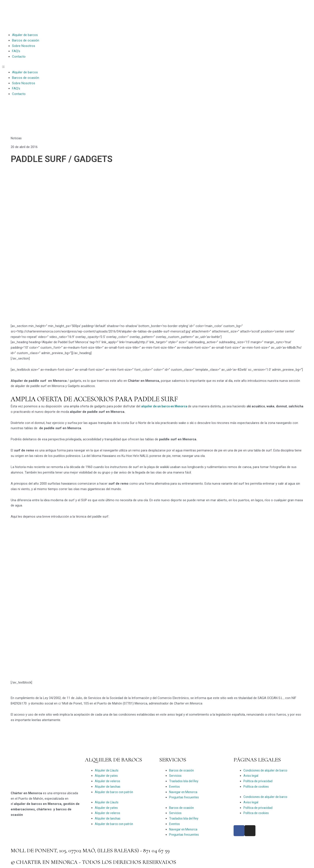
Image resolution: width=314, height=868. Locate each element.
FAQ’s (16, 51)
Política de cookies (257, 787)
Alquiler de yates (107, 776)
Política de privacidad (258, 781)
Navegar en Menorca (184, 792)
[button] (79, 67)
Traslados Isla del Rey (185, 781)
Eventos (175, 787)
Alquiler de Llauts (107, 770)
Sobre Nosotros (24, 46)
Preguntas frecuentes (185, 797)
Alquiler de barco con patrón (115, 792)
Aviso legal (251, 776)
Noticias (17, 138)
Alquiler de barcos (25, 35)
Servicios (176, 776)
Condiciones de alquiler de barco (267, 770)
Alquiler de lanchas (108, 787)
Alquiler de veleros (108, 781)
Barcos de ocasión (26, 40)
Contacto (19, 57)
